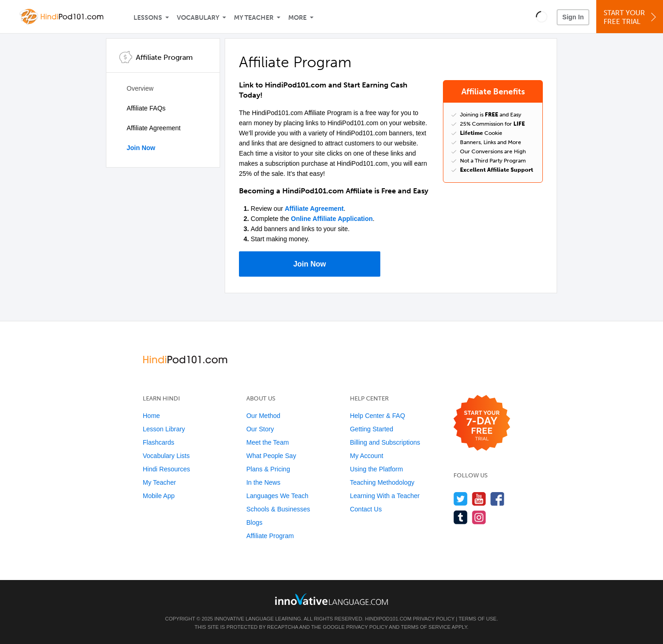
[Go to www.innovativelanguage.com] (331, 599)
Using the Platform (376, 469)
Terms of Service (426, 627)
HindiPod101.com (388, 619)
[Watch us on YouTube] (479, 499)
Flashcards (158, 442)
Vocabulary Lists (166, 456)
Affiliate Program (270, 536)
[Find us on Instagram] (479, 517)
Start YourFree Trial (631, 17)
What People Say (271, 456)
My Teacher (254, 18)
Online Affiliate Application (332, 219)
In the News (263, 482)
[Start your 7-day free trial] (482, 423)
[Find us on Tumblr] (461, 517)
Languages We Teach (277, 496)
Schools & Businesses (278, 509)
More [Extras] (297, 18)
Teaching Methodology (382, 482)
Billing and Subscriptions (385, 442)
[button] (542, 17)
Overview (140, 88)
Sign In (573, 17)
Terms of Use (478, 619)
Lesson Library (164, 429)
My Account (366, 456)
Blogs (254, 522)
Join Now (141, 148)
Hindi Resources (166, 469)
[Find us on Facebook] (497, 499)
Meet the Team (268, 442)
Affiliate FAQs (146, 108)
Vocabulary (198, 18)
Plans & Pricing (268, 469)
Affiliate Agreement (154, 128)
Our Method (263, 416)
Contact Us (366, 509)
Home (151, 416)
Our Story (260, 429)
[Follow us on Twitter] (461, 499)
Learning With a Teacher (385, 496)
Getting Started (372, 429)
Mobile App (159, 496)
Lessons (148, 18)
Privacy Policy (434, 619)
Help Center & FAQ (378, 416)
